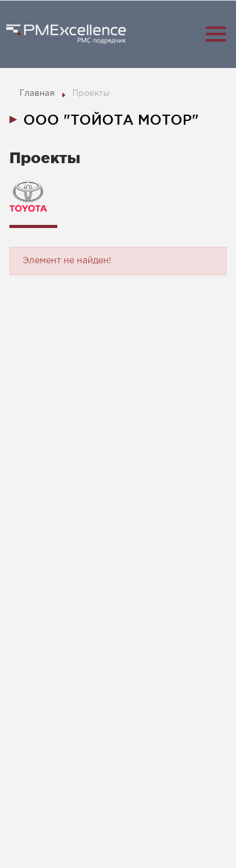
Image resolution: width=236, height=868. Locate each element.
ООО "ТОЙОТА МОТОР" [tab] (111, 119)
